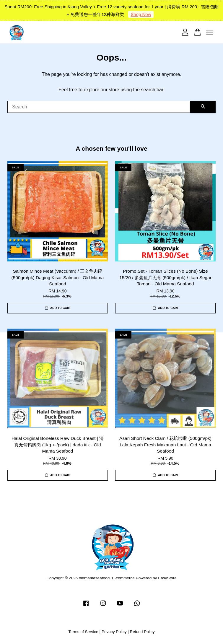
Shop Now (141, 14)
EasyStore (167, 578)
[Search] (99, 107)
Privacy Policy (114, 632)
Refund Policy (142, 632)
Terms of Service (83, 632)
